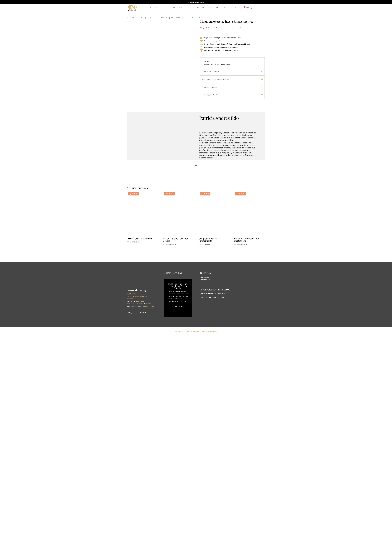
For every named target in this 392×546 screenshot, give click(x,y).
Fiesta (204, 8)
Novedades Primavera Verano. (161, 8)
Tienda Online (178, 8)
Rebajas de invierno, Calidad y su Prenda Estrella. (178, 286)
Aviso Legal (179, 332)
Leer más (178, 307)
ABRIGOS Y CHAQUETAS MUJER (169, 18)
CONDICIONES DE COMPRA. (213, 294)
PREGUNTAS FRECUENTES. (212, 297)
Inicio (129, 18)
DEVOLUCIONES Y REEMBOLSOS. (215, 290)
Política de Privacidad (192, 332)
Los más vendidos (194, 8)
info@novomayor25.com (146, 306)
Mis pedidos (206, 280)
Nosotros (227, 8)
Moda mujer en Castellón (147, 18)
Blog (130, 312)
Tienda (135, 18)
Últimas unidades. (215, 8)
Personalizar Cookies (209, 332)
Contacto (142, 312)
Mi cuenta (237, 8)
